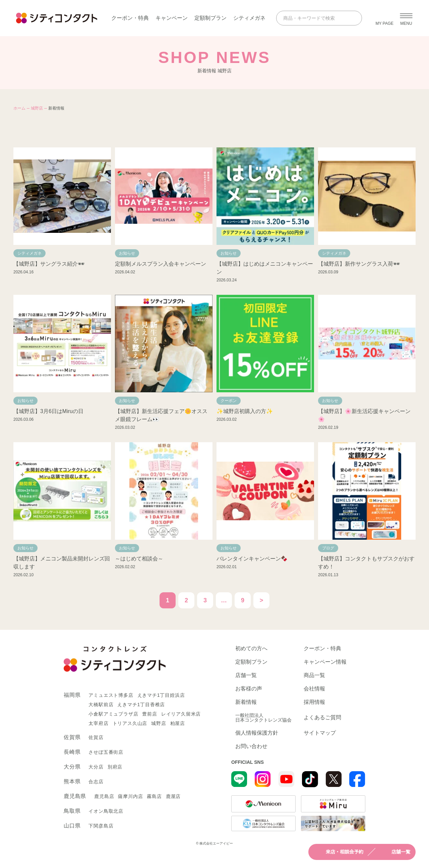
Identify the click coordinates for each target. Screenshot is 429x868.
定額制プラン (210, 18)
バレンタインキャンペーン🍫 (252, 559)
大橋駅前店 (101, 705)
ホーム (19, 108)
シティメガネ (249, 18)
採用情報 (314, 702)
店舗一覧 (395, 852)
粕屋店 (178, 723)
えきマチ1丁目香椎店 (141, 705)
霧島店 (154, 796)
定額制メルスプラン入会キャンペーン (161, 264)
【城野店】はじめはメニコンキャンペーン (265, 268)
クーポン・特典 (130, 18)
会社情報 (314, 689)
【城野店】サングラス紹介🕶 (49, 264)
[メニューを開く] (406, 18)
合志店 (96, 782)
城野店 (37, 108)
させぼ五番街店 (106, 752)
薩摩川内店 (130, 796)
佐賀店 (96, 737)
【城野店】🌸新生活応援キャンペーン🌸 (364, 415)
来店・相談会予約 (339, 852)
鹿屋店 (173, 796)
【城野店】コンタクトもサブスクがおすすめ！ (366, 563)
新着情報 (246, 702)
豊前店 (149, 714)
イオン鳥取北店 (106, 811)
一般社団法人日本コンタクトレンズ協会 (263, 718)
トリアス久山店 (130, 723)
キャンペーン (172, 18)
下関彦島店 (101, 826)
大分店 (96, 767)
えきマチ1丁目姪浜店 (161, 695)
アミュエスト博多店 (111, 695)
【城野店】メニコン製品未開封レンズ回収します (62, 563)
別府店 (115, 767)
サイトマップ (320, 733)
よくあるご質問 (322, 717)
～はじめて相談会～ (139, 559)
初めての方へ (251, 649)
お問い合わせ (251, 746)
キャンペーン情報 (325, 662)
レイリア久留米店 (181, 714)
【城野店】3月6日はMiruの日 (48, 411)
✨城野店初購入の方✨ (245, 411)
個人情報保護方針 (257, 733)
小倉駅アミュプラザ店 (113, 714)
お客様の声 (249, 689)
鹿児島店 (104, 796)
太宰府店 (98, 723)
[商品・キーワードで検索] (313, 18)
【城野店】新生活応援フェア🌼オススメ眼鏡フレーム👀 (161, 415)
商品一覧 (314, 675)
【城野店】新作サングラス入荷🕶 (359, 264)
